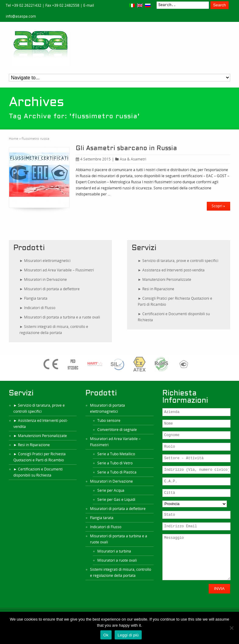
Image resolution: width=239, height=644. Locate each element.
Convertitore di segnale (117, 430)
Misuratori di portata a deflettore (118, 509)
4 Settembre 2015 (93, 159)
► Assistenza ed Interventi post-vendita (171, 270)
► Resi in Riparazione (156, 289)
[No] (231, 628)
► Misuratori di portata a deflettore (50, 289)
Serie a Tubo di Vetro (115, 463)
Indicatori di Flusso (106, 527)
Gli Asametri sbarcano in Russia (126, 149)
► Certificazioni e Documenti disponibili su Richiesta (174, 317)
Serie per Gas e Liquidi (116, 499)
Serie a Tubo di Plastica (117, 472)
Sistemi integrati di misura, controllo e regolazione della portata (121, 572)
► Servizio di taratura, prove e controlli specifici (178, 261)
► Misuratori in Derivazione (43, 279)
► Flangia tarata (33, 298)
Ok (106, 635)
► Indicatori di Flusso (37, 308)
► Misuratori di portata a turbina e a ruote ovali (60, 317)
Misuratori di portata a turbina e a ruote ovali (119, 539)
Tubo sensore (109, 420)
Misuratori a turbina (114, 551)
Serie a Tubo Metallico (116, 454)
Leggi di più (128, 635)
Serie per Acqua (111, 490)
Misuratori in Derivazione (111, 481)
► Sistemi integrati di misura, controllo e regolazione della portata (54, 330)
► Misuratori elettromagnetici (45, 261)
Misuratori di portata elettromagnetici (107, 408)
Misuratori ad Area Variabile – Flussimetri (115, 442)
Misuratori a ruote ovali (117, 560)
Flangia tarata (102, 518)
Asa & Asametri (133, 159)
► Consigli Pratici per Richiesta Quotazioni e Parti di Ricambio (175, 301)
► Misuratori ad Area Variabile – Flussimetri (57, 270)
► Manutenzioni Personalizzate (165, 279)
